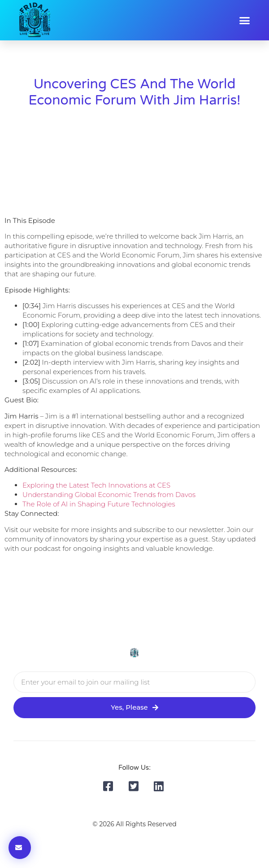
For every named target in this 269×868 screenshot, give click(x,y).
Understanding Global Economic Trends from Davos (109, 495)
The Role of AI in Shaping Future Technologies (99, 504)
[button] (244, 20)
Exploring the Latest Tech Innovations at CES (96, 485)
